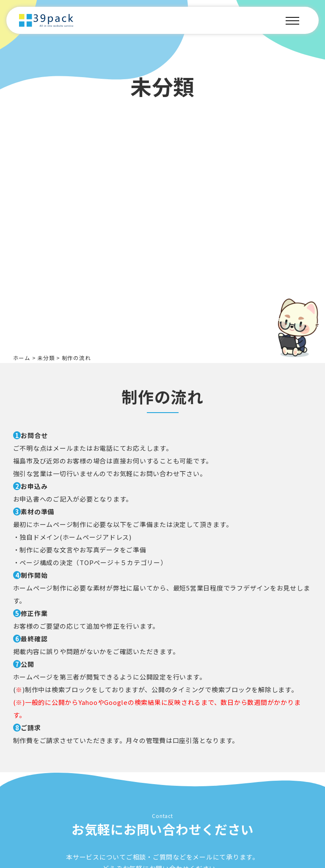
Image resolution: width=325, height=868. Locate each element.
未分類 (46, 358)
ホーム (22, 358)
